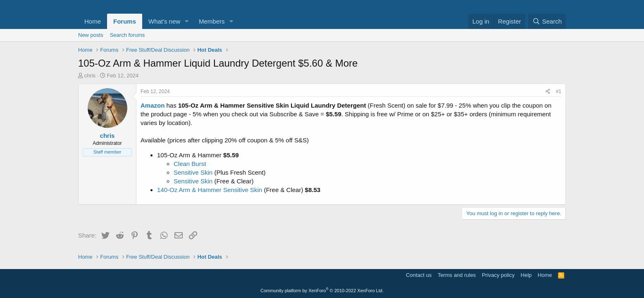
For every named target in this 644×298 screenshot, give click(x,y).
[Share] (548, 92)
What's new (164, 21)
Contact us (419, 275)
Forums (125, 21)
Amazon (153, 105)
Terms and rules (457, 275)
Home (93, 21)
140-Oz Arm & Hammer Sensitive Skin (210, 190)
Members (212, 21)
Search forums (128, 35)
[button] (187, 21)
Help (526, 275)
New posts (91, 35)
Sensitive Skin (193, 172)
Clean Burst (190, 164)
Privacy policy (498, 275)
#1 (559, 91)
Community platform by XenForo (322, 291)
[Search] (547, 21)
